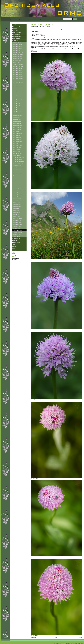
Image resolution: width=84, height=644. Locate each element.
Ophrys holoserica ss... (18, 195)
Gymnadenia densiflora (18, 159)
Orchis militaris (16, 209)
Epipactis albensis (17, 114)
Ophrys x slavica (16, 203)
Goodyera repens (17, 155)
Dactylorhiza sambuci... (18, 98)
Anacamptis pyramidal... (18, 52)
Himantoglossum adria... (18, 167)
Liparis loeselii (16, 175)
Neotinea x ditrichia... (17, 189)
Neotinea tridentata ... (18, 183)
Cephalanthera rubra (17, 58)
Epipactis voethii (16, 151)
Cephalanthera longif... (18, 56)
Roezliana (15, 29)
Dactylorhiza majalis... (18, 92)
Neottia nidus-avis (17, 191)
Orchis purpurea (16, 213)
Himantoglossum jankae (18, 169)
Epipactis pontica (16, 143)
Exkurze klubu (16, 31)
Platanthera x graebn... (18, 224)
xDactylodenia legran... (18, 232)
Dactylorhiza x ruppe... (18, 108)
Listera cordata (16, 177)
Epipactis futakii (16, 118)
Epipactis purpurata (17, 147)
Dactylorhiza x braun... (18, 104)
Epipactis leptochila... (17, 128)
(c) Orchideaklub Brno (60, 643)
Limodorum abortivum (18, 173)
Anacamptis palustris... (18, 47)
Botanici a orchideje (17, 37)
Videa (14, 244)
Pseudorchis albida (17, 226)
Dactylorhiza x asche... (18, 102)
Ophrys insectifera (17, 199)
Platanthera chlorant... (18, 222)
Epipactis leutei (16, 131)
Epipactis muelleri (17, 137)
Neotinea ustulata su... (18, 185)
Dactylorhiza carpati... (18, 68)
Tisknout (14, 254)
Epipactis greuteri (17, 120)
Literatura (15, 240)
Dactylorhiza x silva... (17, 110)
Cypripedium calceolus (18, 64)
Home (13, 19)
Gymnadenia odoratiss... (18, 161)
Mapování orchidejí (17, 236)
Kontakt (14, 250)
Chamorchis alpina (17, 171)
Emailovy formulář (16, 255)
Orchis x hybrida (16, 217)
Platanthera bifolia (17, 220)
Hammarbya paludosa (18, 163)
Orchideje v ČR (19, 19)
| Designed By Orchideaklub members (75, 643)
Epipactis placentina (17, 141)
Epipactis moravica (17, 135)
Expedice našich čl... (17, 33)
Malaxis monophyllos (17, 181)
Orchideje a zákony (17, 234)
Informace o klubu (16, 27)
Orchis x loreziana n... (18, 218)
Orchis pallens (16, 211)
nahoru (57, 637)
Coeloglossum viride (17, 60)
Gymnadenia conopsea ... (18, 157)
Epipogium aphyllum (17, 153)
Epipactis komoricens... (18, 126)
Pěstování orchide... (17, 35)
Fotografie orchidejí (28, 19)
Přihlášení (14, 257)
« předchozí (34, 637)
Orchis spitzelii (16, 215)
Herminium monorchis (18, 165)
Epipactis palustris (17, 139)
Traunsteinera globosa (18, 230)
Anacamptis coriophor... (18, 45)
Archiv (14, 248)
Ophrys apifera (16, 193)
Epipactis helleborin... (18, 122)
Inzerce (14, 246)
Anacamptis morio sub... (18, 50)
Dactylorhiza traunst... (18, 100)
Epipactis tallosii (16, 149)
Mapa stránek (15, 252)
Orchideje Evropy (16, 238)
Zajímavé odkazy (16, 242)
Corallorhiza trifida (17, 62)
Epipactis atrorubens (17, 116)
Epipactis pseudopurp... (18, 145)
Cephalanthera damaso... (18, 54)
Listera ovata (16, 179)
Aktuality (14, 25)
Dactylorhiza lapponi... (18, 82)
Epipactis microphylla (17, 134)
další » (80, 637)
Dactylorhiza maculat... (18, 84)
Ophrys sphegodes (17, 201)
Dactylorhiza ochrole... (18, 96)
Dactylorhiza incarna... (18, 76)
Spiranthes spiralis (17, 228)
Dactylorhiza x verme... (18, 112)
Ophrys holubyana (17, 197)
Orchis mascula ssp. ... (18, 205)
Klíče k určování (16, 39)
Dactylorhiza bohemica (18, 66)
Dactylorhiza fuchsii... (17, 70)
